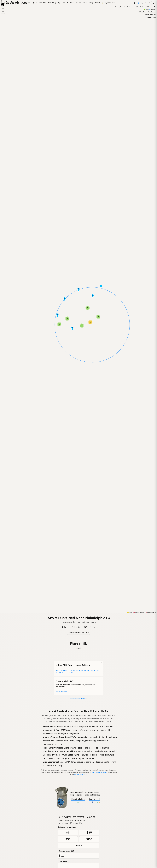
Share (64, 627)
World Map (52, 3)
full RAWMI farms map (100, 772)
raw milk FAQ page (81, 775)
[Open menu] (153, 3)
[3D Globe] (135, 3)
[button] (65, 299)
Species (62, 3)
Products (70, 3)
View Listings (90, 627)
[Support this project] (138, 3)
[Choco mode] (146, 3)
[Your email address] (78, 865)
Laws (85, 3)
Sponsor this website (78, 698)
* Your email (62, 861)
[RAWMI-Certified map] (78, 309)
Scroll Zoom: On (151, 15)
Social (79, 3)
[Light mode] (149, 3)
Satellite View (151, 17)
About (97, 3)
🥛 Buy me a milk (108, 3)
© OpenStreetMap (139, 612)
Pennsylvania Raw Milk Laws (79, 633)
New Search (152, 12)
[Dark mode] (142, 3)
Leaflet (130, 612)
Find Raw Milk (39, 3)
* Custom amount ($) (66, 851)
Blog (91, 3)
